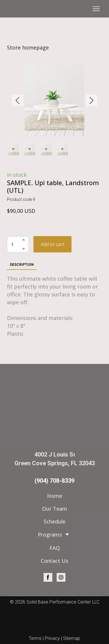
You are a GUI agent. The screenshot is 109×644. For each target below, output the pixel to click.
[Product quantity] (16, 244)
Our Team (55, 509)
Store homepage (28, 47)
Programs (50, 535)
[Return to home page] (54, 407)
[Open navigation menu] (96, 9)
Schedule (54, 521)
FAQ (55, 548)
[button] (24, 240)
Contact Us (54, 561)
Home (55, 496)
